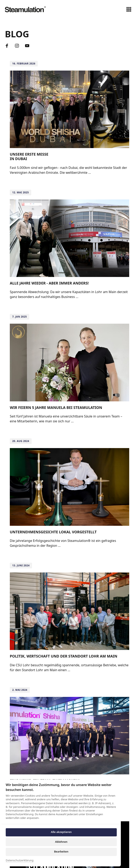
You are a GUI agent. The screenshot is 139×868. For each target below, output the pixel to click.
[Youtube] (29, 46)
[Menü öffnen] (130, 9)
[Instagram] (19, 46)
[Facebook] (8, 46)
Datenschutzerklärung (20, 860)
